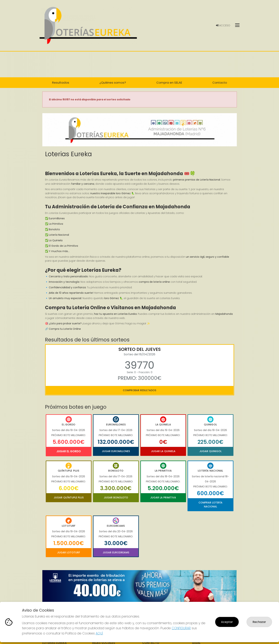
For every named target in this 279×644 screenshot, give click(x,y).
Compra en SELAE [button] (169, 83)
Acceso (223, 25)
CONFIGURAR (181, 628)
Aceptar (227, 622)
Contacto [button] (220, 83)
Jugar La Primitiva (163, 498)
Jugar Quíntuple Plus (69, 498)
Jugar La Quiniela (163, 451)
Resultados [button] (61, 83)
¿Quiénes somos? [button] (113, 83)
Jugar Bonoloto (116, 498)
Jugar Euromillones (116, 451)
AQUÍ (99, 633)
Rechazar (259, 622)
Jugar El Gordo (69, 451)
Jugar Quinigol (210, 451)
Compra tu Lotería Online (65, 329)
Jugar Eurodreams (116, 552)
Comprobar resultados (139, 390)
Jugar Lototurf (69, 552)
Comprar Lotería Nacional (210, 505)
